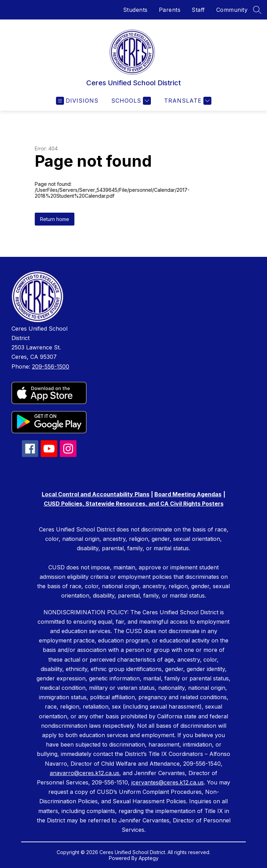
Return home (55, 219)
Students (135, 10)
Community (232, 10)
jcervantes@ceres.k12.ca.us (168, 782)
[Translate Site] (187, 101)
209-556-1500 (51, 366)
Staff (198, 10)
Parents (170, 10)
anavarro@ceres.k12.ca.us (84, 773)
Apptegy (149, 858)
